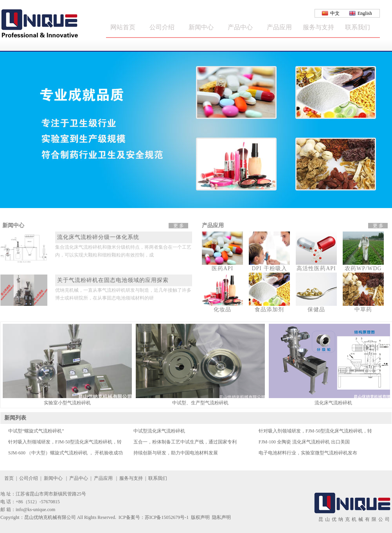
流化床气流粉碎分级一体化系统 (98, 237)
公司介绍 (162, 27)
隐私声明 (221, 517)
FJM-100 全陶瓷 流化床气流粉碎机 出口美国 (304, 442)
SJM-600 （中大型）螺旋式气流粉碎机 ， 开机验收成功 (66, 453)
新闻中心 (201, 27)
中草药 (363, 310)
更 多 (179, 226)
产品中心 (240, 27)
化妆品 (222, 310)
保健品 (316, 310)
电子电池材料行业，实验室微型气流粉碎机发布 (308, 453)
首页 (9, 478)
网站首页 (123, 27)
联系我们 (358, 27)
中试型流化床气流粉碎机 (159, 431)
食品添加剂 (269, 310)
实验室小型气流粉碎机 (67, 403)
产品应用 (279, 27)
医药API (223, 268)
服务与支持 (318, 27)
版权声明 (200, 517)
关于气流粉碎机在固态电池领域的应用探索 (113, 280)
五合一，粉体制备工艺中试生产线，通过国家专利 (185, 442)
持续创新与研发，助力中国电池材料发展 (176, 453)
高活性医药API (316, 268)
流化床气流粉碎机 (333, 403)
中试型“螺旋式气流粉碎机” (36, 431)
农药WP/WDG (363, 268)
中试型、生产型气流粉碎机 (200, 403)
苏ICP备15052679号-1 (167, 517)
